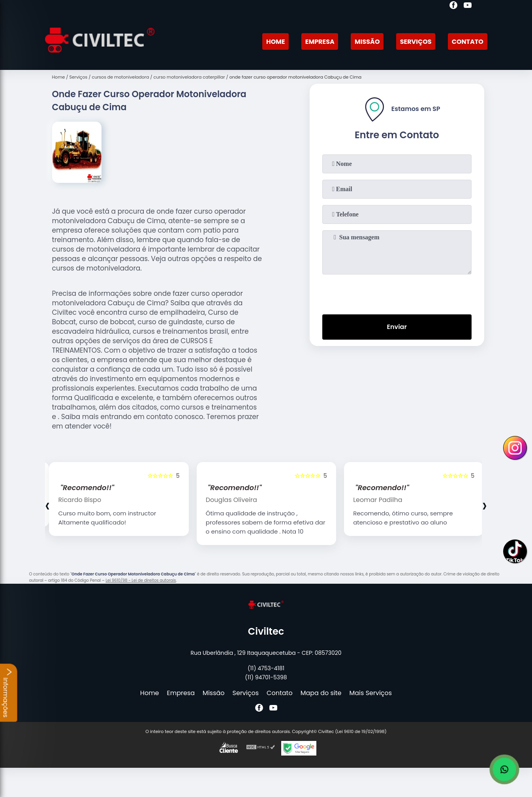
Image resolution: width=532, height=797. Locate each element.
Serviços (416, 42)
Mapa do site (321, 693)
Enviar (397, 327)
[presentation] (397, 293)
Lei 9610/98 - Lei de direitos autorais (141, 580)
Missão (367, 42)
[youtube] (468, 6)
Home (276, 42)
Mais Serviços (371, 693)
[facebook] (453, 6)
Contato (468, 42)
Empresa (320, 42)
